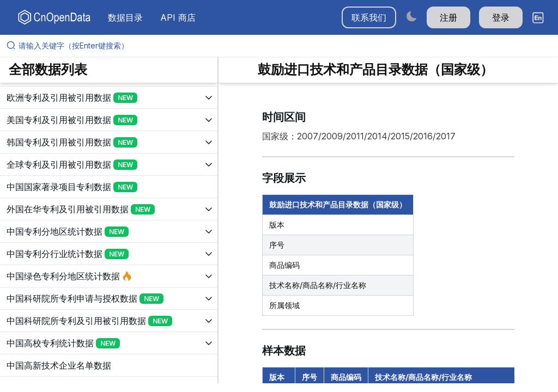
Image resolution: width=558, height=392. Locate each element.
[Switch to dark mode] (411, 16)
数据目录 (125, 17)
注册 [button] (448, 17)
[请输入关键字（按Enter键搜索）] (283, 46)
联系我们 (369, 17)
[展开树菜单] (109, 97)
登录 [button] (501, 17)
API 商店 (178, 17)
